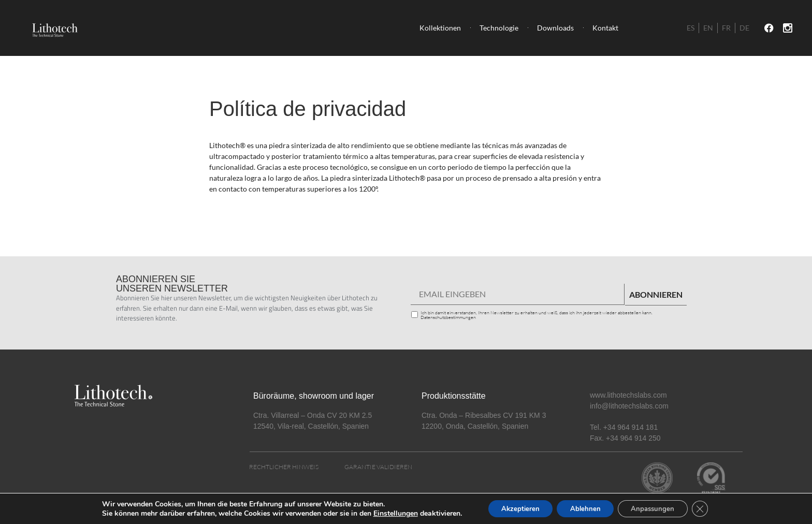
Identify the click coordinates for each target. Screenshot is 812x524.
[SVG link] (53, 28)
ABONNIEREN (656, 294)
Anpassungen (657, 508)
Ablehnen (584, 508)
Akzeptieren (514, 508)
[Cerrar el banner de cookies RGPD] (709, 508)
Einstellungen (385, 513)
